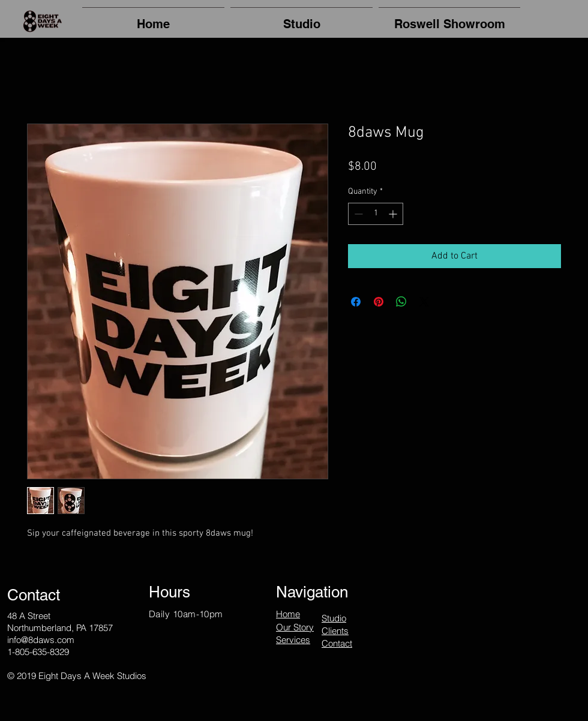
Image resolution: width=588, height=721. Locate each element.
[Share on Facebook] (356, 302)
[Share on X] (424, 302)
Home (288, 614)
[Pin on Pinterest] (379, 302)
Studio (334, 618)
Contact (337, 643)
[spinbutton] (376, 214)
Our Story (295, 627)
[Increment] (394, 214)
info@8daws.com (41, 640)
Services (293, 640)
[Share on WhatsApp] (401, 302)
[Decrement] (357, 214)
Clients (335, 631)
